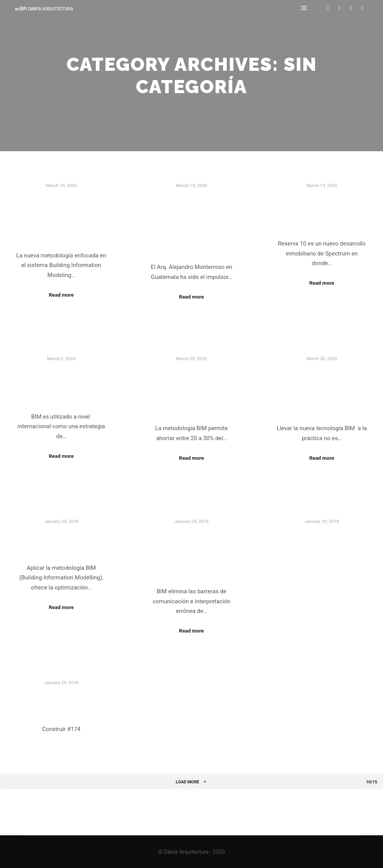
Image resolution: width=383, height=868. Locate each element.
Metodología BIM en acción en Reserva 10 (322, 212)
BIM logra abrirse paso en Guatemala (61, 385)
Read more (61, 295)
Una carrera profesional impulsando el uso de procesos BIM (191, 224)
